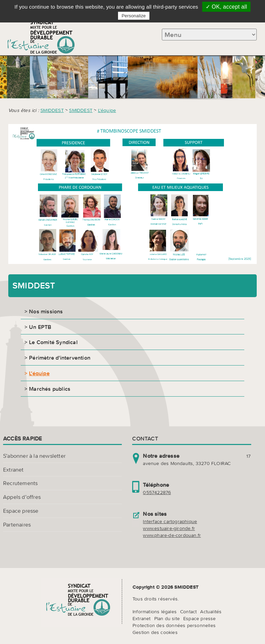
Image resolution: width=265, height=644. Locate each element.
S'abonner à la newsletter (34, 456)
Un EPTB (40, 327)
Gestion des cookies (155, 632)
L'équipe (107, 110)
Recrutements (20, 483)
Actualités (211, 612)
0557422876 (157, 492)
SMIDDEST (52, 110)
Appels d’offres (22, 497)
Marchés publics (50, 389)
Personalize (134, 16)
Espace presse (21, 511)
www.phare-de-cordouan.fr (172, 535)
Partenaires (17, 524)
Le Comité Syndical (53, 342)
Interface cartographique (170, 521)
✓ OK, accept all (226, 7)
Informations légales (155, 612)
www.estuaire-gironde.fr (169, 528)
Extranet (13, 470)
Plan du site (167, 618)
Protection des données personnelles (174, 625)
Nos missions (46, 311)
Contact (188, 612)
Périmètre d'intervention (60, 358)
